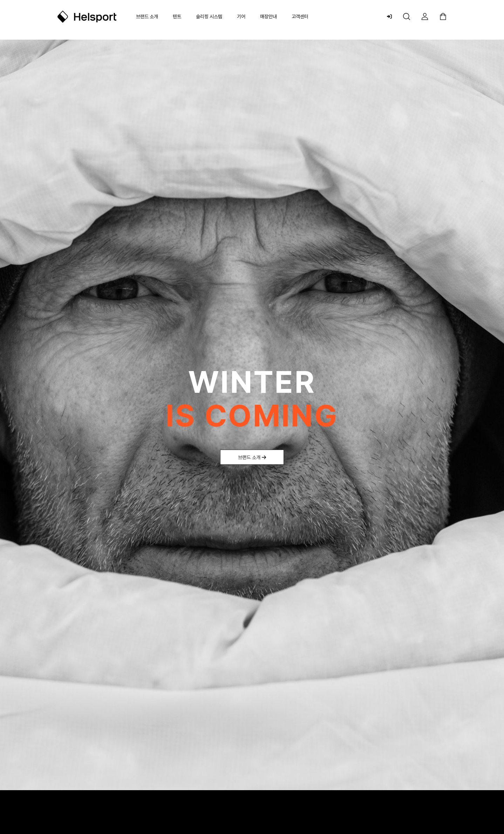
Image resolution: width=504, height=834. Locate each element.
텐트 (177, 16)
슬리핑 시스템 (209, 16)
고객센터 (300, 16)
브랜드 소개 (147, 16)
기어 (241, 16)
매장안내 (268, 16)
